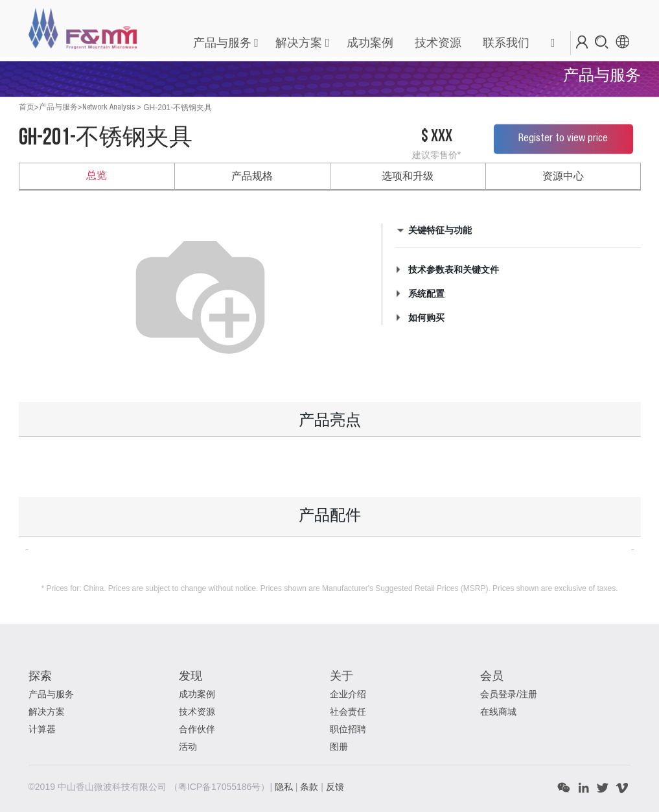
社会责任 (348, 712)
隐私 (285, 787)
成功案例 (197, 694)
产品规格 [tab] (252, 176)
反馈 (335, 787)
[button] (552, 43)
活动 (188, 747)
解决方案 (299, 43)
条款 (310, 787)
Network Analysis (109, 107)
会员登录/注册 (509, 694)
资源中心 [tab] (563, 176)
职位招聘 (348, 729)
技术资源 (197, 712)
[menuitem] (369, 43)
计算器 (42, 729)
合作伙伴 (197, 729)
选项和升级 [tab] (408, 176)
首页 (27, 107)
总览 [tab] (97, 176)
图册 (339, 747)
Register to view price (563, 139)
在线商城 (498, 712)
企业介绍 (348, 694)
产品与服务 (222, 43)
